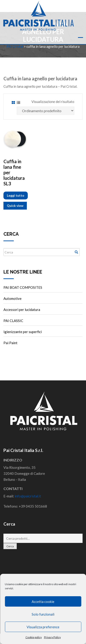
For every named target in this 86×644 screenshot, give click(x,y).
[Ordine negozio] (46, 111)
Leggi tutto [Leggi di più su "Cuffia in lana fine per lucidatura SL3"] (16, 195)
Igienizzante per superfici (23, 332)
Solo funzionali (43, 614)
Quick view (15, 206)
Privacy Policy (52, 637)
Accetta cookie (43, 602)
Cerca (10, 546)
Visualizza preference (43, 627)
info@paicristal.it (28, 496)
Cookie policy (34, 637)
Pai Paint (10, 343)
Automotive (12, 298)
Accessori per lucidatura (22, 310)
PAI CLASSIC (13, 321)
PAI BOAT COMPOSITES (23, 287)
